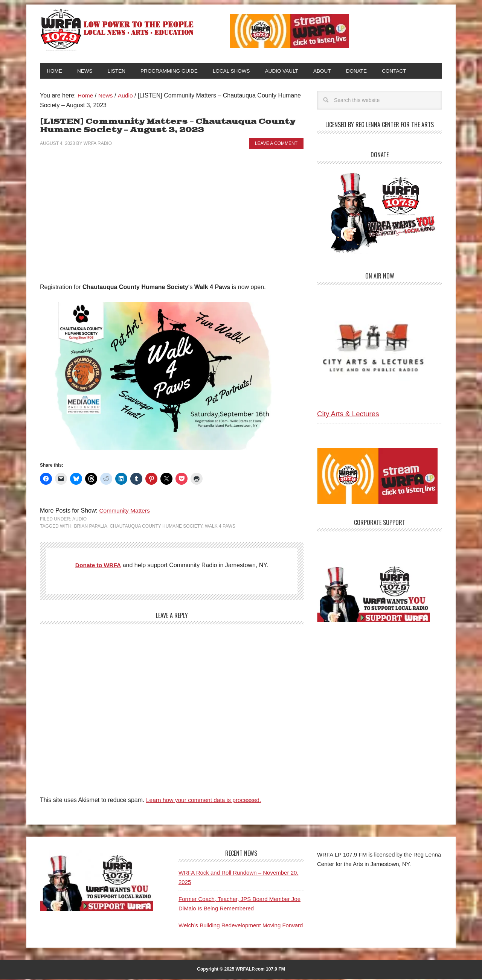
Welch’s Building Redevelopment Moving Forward (241, 926)
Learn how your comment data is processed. (205, 801)
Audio (79, 520)
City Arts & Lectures (348, 415)
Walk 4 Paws (220, 527)
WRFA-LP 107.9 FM (118, 29)
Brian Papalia (90, 527)
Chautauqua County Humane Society (156, 527)
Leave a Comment (276, 144)
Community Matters (125, 511)
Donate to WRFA (98, 566)
